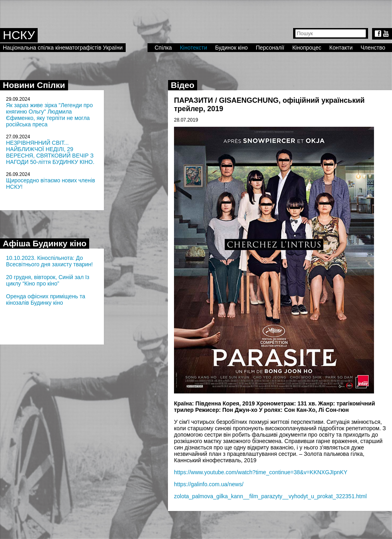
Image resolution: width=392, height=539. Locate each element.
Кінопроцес (307, 48)
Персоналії (270, 48)
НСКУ (19, 35)
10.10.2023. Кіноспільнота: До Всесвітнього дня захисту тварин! (49, 261)
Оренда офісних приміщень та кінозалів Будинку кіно (46, 299)
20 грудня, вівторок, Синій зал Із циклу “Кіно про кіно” (48, 280)
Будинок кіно (232, 48)
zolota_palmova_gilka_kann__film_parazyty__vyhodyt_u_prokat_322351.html (270, 496)
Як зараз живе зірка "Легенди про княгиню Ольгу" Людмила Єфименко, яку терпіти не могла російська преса (49, 115)
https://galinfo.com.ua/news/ (209, 484)
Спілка (163, 48)
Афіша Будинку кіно (45, 243)
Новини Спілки (34, 85)
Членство (373, 48)
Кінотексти (194, 48)
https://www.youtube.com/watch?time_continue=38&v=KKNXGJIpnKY (261, 472)
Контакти (341, 48)
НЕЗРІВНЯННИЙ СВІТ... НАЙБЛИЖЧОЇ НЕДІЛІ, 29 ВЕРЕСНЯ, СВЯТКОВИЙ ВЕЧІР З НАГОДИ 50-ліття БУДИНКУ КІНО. (50, 152)
